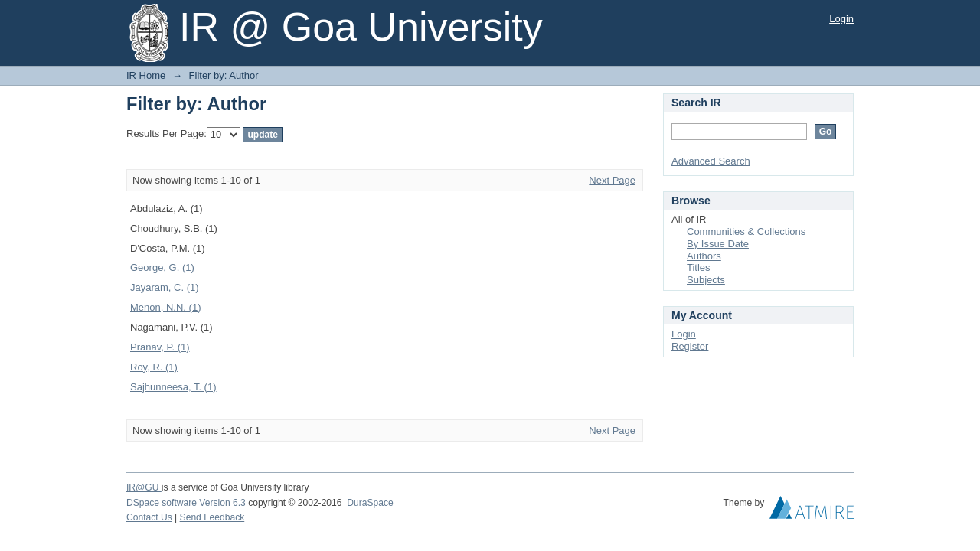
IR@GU (144, 487)
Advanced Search (711, 161)
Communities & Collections (746, 231)
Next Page (612, 180)
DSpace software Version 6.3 (187, 503)
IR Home (146, 75)
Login (841, 19)
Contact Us (149, 517)
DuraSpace (370, 503)
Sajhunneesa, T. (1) (173, 387)
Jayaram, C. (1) (165, 287)
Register (690, 346)
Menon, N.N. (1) (165, 307)
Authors (704, 256)
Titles (699, 267)
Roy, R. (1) (154, 367)
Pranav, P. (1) (160, 347)
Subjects (706, 280)
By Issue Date (718, 244)
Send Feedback (212, 517)
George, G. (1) (162, 267)
